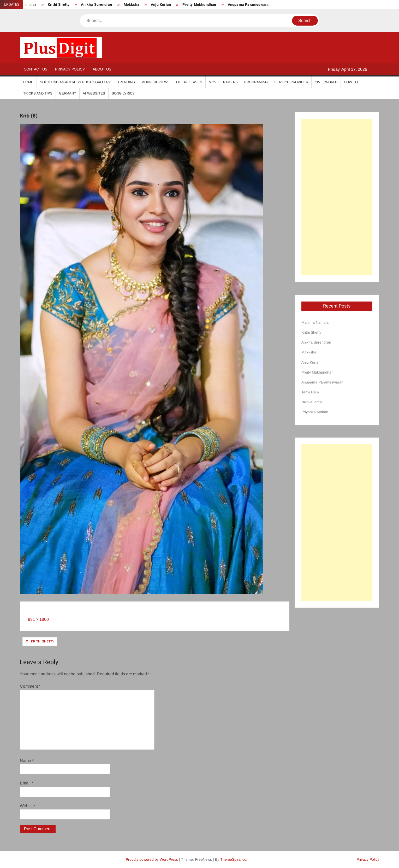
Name (27, 761)
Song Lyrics (123, 93)
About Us (102, 69)
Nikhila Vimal (312, 402)
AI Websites (94, 93)
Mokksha (132, 5)
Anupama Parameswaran (249, 5)
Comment (30, 686)
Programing (256, 82)
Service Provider (291, 82)
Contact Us (35, 69)
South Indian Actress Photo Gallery (75, 82)
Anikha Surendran (96, 5)
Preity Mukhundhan (199, 5)
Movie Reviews (156, 82)
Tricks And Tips (38, 93)
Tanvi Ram (310, 392)
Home (28, 82)
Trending (126, 82)
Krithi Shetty (59, 5)
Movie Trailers (223, 82)
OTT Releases (189, 82)
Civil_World (326, 82)
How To (351, 82)
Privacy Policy (70, 69)
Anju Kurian (161, 5)
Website (27, 806)
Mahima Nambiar (316, 322)
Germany (68, 93)
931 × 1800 (38, 619)
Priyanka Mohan (315, 412)
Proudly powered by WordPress (152, 859)
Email (26, 783)
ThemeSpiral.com (235, 859)
